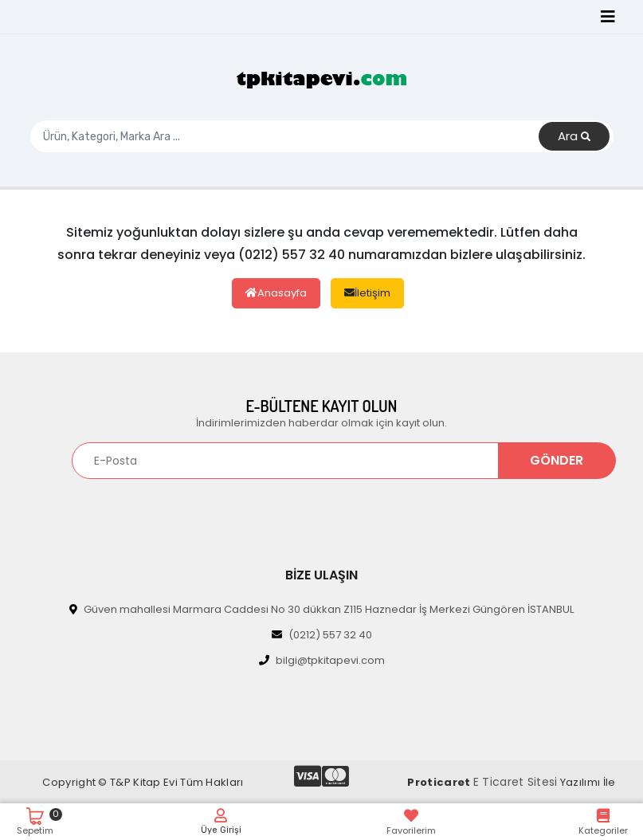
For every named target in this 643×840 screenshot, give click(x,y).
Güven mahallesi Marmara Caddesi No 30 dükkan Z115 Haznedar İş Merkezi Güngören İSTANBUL (321, 609)
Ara (574, 137)
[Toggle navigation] (608, 17)
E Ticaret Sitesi (516, 782)
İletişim (367, 293)
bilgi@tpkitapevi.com (322, 660)
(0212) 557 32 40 (322, 635)
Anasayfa (276, 293)
